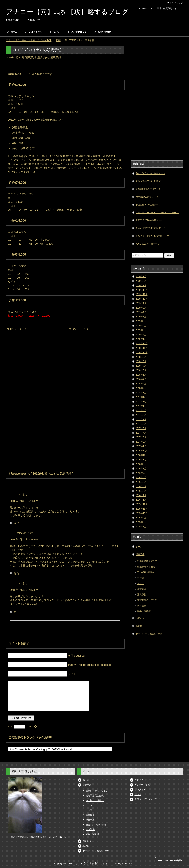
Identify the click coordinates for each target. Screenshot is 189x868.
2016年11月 (142, 455)
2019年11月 (142, 294)
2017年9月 (141, 411)
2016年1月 (141, 500)
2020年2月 (141, 281)
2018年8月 (141, 361)
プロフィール (35, 32)
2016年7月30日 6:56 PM (24, 501)
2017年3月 (141, 437)
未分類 (139, 626)
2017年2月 (141, 442)
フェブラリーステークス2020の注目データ (157, 213)
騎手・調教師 (144, 611)
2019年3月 (141, 330)
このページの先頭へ (173, 861)
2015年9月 (141, 518)
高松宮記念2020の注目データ (150, 173)
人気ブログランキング (146, 799)
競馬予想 (31, 58)
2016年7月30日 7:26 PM (24, 540)
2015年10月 (142, 513)
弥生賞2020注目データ (147, 197)
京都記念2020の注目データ (149, 220)
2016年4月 (141, 486)
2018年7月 (141, 366)
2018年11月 (142, 348)
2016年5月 (141, 482)
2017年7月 (141, 419)
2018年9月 (141, 357)
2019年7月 (141, 312)
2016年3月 (141, 491)
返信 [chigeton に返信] (17, 573)
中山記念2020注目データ (148, 205)
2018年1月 (141, 393)
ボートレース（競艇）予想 (149, 634)
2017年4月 (141, 433)
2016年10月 (142, 460)
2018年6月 (141, 370)
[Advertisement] (34, 355)
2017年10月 (142, 406)
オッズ (141, 583)
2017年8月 (141, 415)
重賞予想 (142, 595)
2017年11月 (142, 402)
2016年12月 (142, 451)
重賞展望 (142, 589)
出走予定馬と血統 (146, 567)
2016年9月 (141, 464)
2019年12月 (142, 290)
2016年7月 (141, 473)
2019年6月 (141, 317)
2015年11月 (142, 509)
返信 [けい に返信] (17, 523)
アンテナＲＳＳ (79, 32)
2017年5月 (141, 428)
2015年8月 (141, 522)
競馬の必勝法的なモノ (148, 561)
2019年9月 (141, 303)
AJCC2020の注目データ (148, 244)
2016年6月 (141, 478)
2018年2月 (141, 388)
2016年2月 (141, 495)
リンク (56, 32)
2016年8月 (141, 469)
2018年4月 (141, 379)
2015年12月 (142, 504)
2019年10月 (142, 299)
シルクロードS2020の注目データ (152, 236)
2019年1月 (141, 339)
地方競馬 (142, 606)
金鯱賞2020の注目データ (148, 189)
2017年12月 (142, 397)
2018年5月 (141, 375)
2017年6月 (141, 424)
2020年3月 (141, 277)
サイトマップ (176, 3)
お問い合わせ (104, 32)
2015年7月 (141, 527)
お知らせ (140, 618)
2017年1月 (141, 446)
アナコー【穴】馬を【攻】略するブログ (67, 12)
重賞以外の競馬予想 (49, 58)
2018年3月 (141, 384)
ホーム (14, 32)
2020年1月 (141, 285)
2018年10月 (142, 352)
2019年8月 (141, 308)
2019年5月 (141, 321)
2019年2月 (141, 335)
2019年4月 (141, 326)
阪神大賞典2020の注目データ (150, 181)
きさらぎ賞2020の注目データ (150, 228)
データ (141, 578)
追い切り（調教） (146, 572)
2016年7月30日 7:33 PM (24, 590)
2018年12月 (142, 344)
